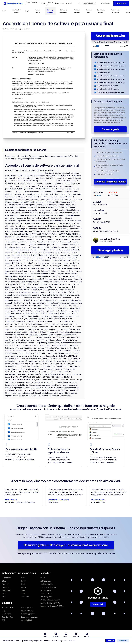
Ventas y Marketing (77, 11)
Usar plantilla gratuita (110, 36)
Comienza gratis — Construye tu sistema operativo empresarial (66, 545)
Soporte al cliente (90, 3)
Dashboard (6, 590)
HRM (23, 578)
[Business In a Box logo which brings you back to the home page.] (13, 4)
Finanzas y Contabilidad (64, 11)
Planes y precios (27, 611)
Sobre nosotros (8, 608)
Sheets (24, 590)
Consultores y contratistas (115, 11)
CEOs (43, 578)
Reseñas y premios (28, 614)
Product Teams (46, 594)
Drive (4, 597)
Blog (4, 611)
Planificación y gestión (16, 11)
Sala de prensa (27, 608)
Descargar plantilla (110, 250)
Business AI (6, 578)
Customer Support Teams (50, 600)
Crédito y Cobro (89, 11)
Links (23, 584)
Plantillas (4, 11)
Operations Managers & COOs (52, 606)
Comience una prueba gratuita (110, 182)
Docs (4, 594)
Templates (25, 597)
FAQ (4, 620)
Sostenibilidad (26, 620)
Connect (5, 584)
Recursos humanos (37, 11)
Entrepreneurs (46, 581)
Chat (4, 581)
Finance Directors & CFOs (50, 603)
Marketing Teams (47, 597)
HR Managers (46, 590)
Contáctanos (7, 614)
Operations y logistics (101, 11)
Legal (27, 11)
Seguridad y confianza (30, 617)
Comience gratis (110, 129)
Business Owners (47, 584)
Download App (8, 617)
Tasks (23, 594)
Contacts (5, 587)
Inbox (23, 581)
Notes (23, 587)
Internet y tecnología (50, 11)
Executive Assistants (48, 587)
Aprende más (123, 641)
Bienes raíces (128, 11)
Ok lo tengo (111, 641)
